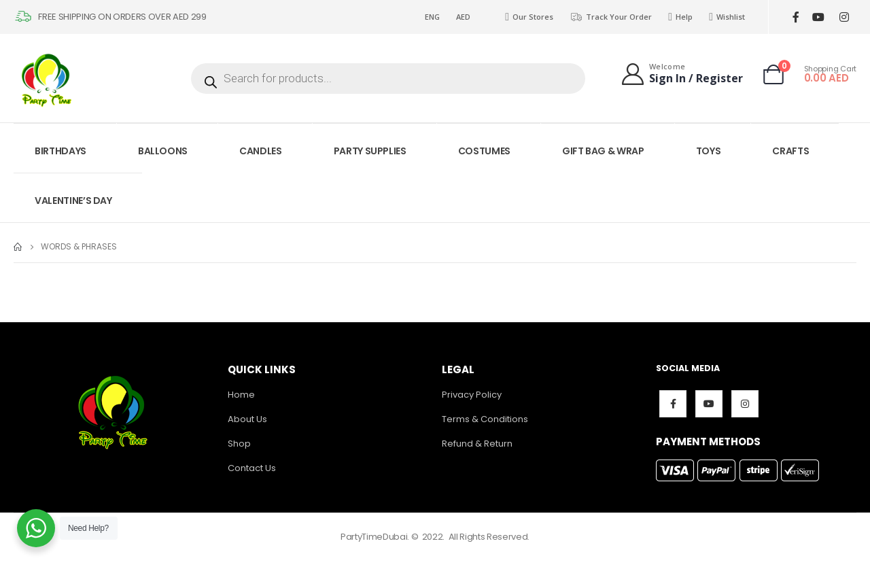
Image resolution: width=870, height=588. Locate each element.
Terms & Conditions (485, 419)
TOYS (709, 151)
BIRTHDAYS (60, 151)
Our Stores (529, 17)
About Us (247, 419)
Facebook (673, 404)
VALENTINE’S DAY (73, 201)
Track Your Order (611, 17)
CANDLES (261, 151)
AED (463, 17)
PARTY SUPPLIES (370, 151)
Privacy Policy (472, 395)
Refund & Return (477, 444)
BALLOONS (163, 151)
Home (241, 395)
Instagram (745, 404)
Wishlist (727, 17)
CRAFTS (790, 151)
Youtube (709, 404)
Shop (239, 444)
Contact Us (252, 468)
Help (680, 17)
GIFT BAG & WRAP (603, 151)
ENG (432, 17)
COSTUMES (484, 151)
